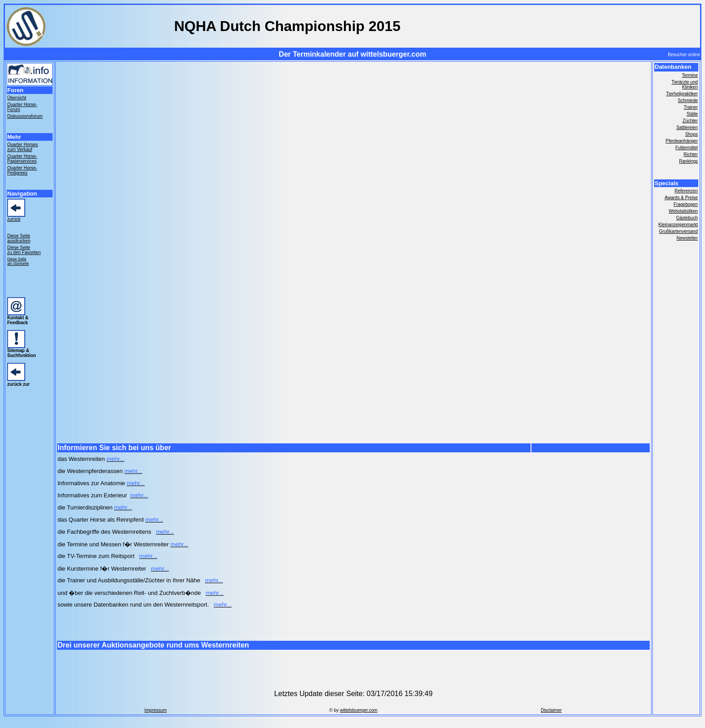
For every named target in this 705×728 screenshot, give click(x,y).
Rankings (688, 161)
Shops (692, 134)
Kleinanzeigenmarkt (678, 225)
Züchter (690, 121)
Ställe (692, 114)
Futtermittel (687, 148)
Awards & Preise (681, 198)
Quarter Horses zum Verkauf (22, 147)
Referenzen (686, 191)
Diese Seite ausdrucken (19, 238)
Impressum (155, 710)
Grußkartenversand (678, 231)
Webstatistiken (683, 211)
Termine (690, 75)
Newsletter (687, 238)
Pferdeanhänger (682, 141)
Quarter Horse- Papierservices (22, 159)
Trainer (691, 107)
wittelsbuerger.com (359, 710)
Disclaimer (551, 710)
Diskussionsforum (25, 116)
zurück (14, 219)
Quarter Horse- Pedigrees (22, 170)
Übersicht (17, 98)
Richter (691, 154)
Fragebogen (686, 204)
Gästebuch (687, 218)
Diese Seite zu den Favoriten (24, 250)
